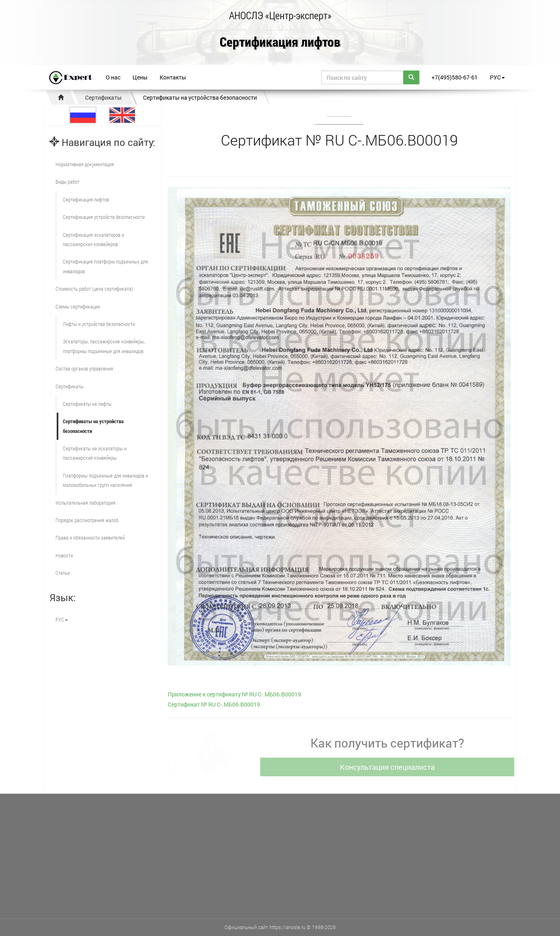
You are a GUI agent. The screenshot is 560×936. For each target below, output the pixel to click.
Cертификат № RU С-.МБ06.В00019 (214, 704)
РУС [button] (497, 77)
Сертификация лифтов (280, 42)
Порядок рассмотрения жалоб (87, 520)
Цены (140, 77)
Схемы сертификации (78, 306)
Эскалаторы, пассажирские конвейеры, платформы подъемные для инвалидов (104, 346)
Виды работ (67, 182)
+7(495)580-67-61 (455, 77)
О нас (113, 77)
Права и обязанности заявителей (90, 538)
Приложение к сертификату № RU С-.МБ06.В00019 (234, 694)
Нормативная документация (85, 164)
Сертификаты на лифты (87, 404)
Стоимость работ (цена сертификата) (94, 289)
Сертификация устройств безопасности (104, 217)
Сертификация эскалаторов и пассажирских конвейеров (93, 239)
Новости (64, 555)
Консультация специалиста (391, 767)
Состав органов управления (84, 368)
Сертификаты (103, 97)
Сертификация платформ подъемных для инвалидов (105, 266)
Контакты (173, 77)
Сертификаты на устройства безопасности (200, 97)
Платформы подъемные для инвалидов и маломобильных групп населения (105, 480)
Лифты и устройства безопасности (99, 324)
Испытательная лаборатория (85, 503)
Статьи (63, 573)
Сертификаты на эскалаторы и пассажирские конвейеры (95, 453)
